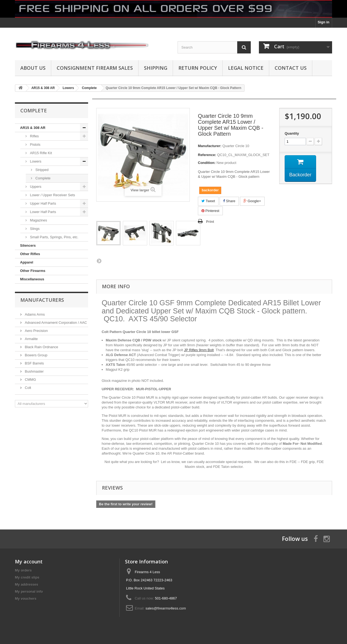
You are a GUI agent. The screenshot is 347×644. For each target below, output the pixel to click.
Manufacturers (42, 300)
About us (33, 68)
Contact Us (291, 68)
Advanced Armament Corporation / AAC (55, 323)
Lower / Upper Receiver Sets (52, 195)
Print (210, 222)
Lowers (35, 161)
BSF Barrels (34, 363)
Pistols (35, 145)
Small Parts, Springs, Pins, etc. (54, 237)
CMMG (30, 380)
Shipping (156, 68)
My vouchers (26, 599)
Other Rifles (30, 254)
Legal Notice (246, 68)
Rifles (34, 136)
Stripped (41, 170)
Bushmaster (34, 371)
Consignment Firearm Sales (95, 68)
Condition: (207, 163)
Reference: (207, 155)
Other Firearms (33, 271)
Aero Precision (36, 331)
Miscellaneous (32, 279)
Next (99, 261)
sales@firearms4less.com (166, 608)
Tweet (208, 201)
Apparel (27, 262)
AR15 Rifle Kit (41, 153)
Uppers (35, 187)
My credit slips (27, 577)
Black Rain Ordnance (41, 347)
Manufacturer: (210, 146)
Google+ (252, 201)
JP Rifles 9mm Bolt (199, 350)
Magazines (38, 220)
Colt (28, 388)
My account (29, 561)
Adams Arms (34, 314)
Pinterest (210, 211)
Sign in (324, 22)
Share (229, 201)
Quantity (292, 133)
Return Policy (198, 68)
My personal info (29, 591)
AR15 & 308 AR (33, 128)
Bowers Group (36, 355)
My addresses (27, 584)
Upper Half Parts (43, 203)
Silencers (28, 245)
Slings (34, 229)
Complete (42, 178)
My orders (23, 570)
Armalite (31, 339)
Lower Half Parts (43, 212)
